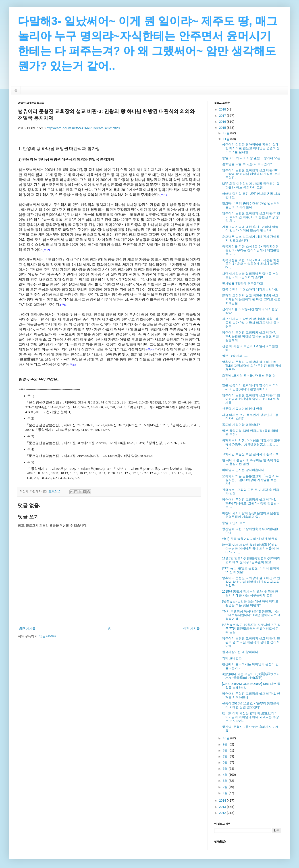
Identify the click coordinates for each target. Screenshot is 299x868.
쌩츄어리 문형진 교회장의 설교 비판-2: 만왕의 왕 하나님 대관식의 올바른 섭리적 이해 (251, 642)
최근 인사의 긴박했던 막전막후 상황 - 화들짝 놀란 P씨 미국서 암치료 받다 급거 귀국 (251, 323)
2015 (223, 128)
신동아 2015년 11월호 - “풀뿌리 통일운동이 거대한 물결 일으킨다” (251, 705)
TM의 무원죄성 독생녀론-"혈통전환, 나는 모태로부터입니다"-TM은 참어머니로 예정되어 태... (251, 615)
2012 (223, 813)
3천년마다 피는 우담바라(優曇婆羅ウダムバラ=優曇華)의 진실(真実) (251, 676)
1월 (226, 793)
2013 (223, 807)
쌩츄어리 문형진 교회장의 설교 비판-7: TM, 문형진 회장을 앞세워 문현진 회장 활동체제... (250, 336)
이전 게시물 (191, 628)
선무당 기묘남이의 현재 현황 (242, 409)
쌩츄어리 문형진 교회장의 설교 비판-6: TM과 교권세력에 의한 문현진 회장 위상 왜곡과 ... (252, 366)
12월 (226, 133)
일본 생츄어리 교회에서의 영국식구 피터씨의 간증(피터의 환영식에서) (250, 387)
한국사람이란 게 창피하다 (240, 652)
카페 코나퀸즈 (232, 658)
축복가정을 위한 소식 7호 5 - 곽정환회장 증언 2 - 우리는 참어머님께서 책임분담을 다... (251, 250)
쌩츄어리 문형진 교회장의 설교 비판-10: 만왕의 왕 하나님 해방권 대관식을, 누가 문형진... (251, 174)
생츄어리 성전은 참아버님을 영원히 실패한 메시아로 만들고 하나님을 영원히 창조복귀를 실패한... (251, 148)
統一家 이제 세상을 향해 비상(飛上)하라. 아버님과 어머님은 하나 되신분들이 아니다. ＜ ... (250, 549)
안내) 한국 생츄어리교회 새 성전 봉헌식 (250, 539)
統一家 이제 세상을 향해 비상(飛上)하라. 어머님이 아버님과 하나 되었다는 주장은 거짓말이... (250, 717)
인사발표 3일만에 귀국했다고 (243, 283)
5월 (226, 769)
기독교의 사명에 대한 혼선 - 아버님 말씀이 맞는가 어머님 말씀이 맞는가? (250, 229)
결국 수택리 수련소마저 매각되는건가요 (250, 289)
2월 (226, 787)
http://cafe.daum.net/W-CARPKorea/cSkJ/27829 (83, 128)
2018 (223, 109)
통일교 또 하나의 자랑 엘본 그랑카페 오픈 (251, 158)
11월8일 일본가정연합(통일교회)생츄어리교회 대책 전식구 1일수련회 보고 (251, 560)
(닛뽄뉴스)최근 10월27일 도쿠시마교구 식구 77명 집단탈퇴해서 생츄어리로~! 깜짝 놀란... (251, 628)
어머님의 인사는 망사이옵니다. (244, 470)
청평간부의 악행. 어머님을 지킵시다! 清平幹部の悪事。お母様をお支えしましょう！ (251, 444)
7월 (226, 756)
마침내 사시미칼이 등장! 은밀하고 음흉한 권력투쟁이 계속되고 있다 (251, 515)
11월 (226, 139)
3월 (226, 781)
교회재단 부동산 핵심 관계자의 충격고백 (250, 454)
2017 (223, 116)
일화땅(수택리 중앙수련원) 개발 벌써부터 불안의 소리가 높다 (251, 205)
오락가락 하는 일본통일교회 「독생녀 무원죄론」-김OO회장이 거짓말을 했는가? (250, 480)
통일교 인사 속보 (234, 523)
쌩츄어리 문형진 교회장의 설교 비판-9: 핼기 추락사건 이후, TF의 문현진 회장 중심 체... (251, 217)
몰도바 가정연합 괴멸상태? (241, 425)
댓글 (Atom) (48, 636)
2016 (223, 122)
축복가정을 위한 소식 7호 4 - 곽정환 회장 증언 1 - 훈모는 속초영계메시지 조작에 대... (251, 264)
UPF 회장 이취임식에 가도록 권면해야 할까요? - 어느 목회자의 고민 (251, 185)
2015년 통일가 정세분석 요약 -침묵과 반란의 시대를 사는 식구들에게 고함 (250, 593)
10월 (226, 738)
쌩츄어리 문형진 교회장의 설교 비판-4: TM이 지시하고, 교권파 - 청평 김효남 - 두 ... (250, 503)
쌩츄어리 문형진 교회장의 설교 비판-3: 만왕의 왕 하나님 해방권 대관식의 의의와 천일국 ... (251, 582)
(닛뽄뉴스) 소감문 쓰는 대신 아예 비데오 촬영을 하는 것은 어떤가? (250, 603)
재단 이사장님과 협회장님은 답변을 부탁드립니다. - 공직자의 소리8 (250, 275)
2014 (223, 800)
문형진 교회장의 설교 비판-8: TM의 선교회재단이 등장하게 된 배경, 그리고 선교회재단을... (251, 299)
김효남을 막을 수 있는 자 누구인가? (247, 164)
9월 (226, 744)
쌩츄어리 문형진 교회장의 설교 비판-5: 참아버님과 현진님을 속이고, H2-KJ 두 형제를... (251, 399)
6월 (226, 762)
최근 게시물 (27, 628)
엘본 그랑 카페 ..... (235, 356)
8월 (226, 750)
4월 (226, 775)
